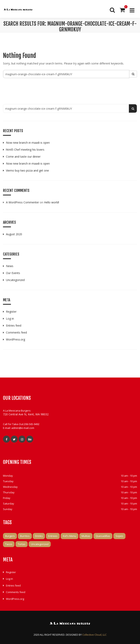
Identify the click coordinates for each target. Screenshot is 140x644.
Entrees (53, 536)
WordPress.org (16, 339)
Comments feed (16, 332)
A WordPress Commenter (22, 202)
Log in (10, 319)
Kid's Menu (70, 536)
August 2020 (14, 234)
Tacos (9, 544)
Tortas (22, 544)
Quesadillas (103, 536)
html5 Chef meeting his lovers (25, 150)
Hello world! (52, 202)
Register (11, 312)
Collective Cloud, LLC (94, 635)
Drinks (39, 536)
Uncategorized (15, 280)
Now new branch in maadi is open (28, 143)
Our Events (13, 273)
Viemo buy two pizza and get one (27, 170)
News (10, 266)
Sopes (119, 536)
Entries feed (14, 325)
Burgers (10, 536)
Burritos (25, 536)
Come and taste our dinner (23, 157)
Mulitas (86, 536)
